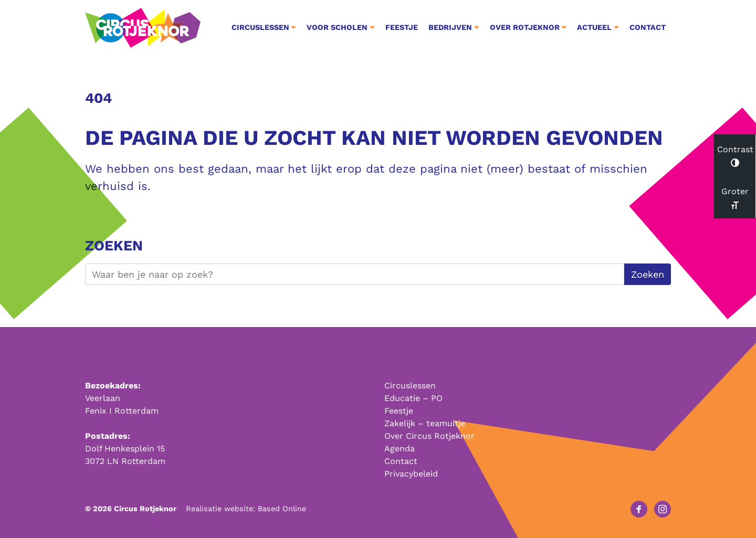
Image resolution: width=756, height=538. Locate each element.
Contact (648, 27)
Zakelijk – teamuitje (425, 423)
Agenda (400, 449)
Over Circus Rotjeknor (429, 436)
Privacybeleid (411, 474)
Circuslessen (410, 386)
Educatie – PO (413, 398)
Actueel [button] (594, 27)
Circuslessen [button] (260, 27)
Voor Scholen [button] (337, 27)
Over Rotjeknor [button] (525, 27)
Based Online (282, 509)
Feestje (402, 27)
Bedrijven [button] (450, 27)
